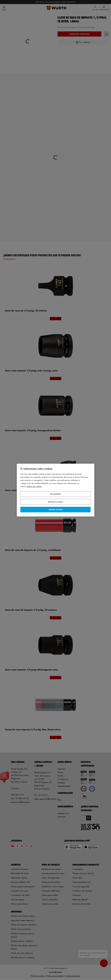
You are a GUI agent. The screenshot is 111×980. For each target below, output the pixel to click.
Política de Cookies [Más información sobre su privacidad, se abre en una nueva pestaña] (34, 486)
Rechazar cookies (55, 502)
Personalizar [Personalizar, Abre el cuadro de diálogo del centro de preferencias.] (56, 494)
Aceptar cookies (56, 510)
